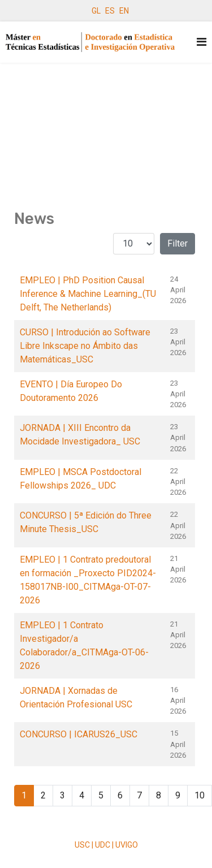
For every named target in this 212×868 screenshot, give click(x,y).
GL (96, 11)
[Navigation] (202, 42)
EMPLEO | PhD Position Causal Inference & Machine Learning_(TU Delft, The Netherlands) (88, 294)
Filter (178, 243)
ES (110, 11)
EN (124, 11)
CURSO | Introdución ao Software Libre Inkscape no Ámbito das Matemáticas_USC (85, 346)
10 (200, 795)
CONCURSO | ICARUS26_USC (79, 734)
